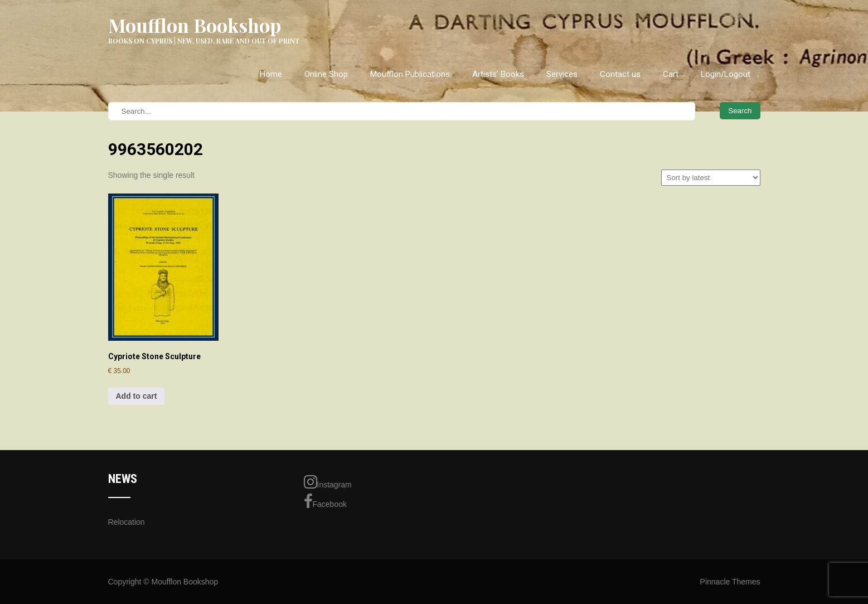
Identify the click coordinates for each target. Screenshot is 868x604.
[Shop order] (711, 178)
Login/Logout (726, 74)
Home (271, 74)
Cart (671, 74)
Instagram (328, 482)
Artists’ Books (498, 74)
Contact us (620, 74)
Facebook (325, 501)
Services (562, 74)
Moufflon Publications (410, 74)
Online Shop (326, 74)
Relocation (127, 522)
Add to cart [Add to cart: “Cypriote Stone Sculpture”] (137, 396)
